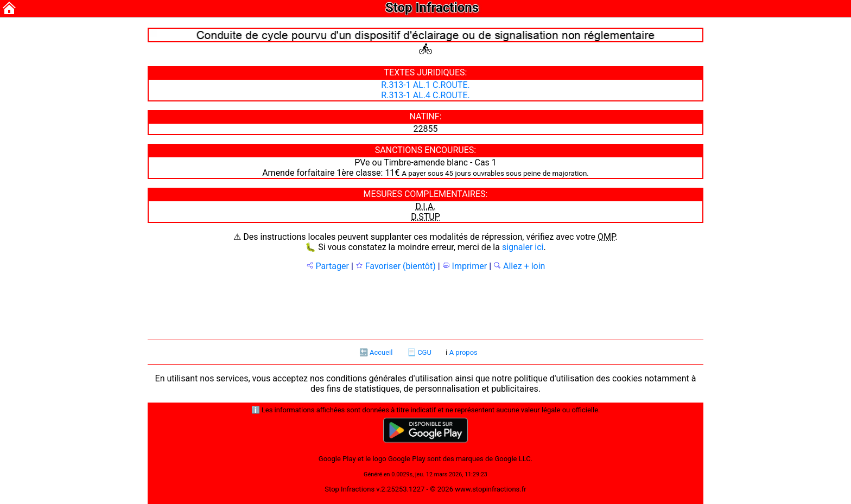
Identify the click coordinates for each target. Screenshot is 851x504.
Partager (328, 266)
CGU (424, 352)
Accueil (381, 352)
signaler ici (523, 247)
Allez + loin (519, 266)
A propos (463, 352)
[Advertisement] (426, 304)
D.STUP (425, 217)
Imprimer (465, 266)
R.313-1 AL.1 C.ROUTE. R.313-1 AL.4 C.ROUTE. (425, 90)
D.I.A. (425, 206)
